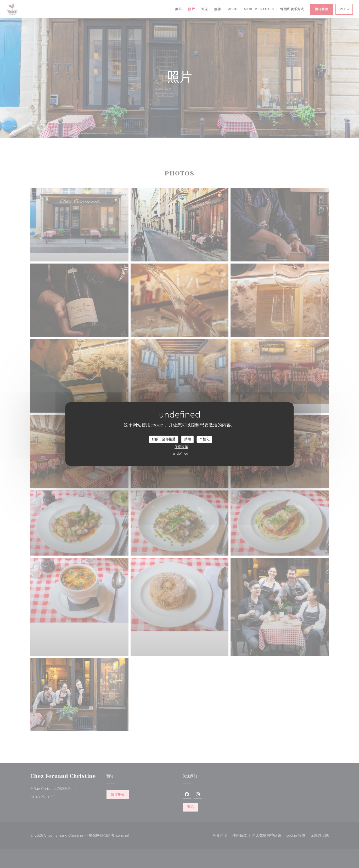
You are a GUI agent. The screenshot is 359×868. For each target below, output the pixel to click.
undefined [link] (181, 453)
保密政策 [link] (181, 447)
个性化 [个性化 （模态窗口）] (204, 439)
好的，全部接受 (164, 439)
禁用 (188, 439)
